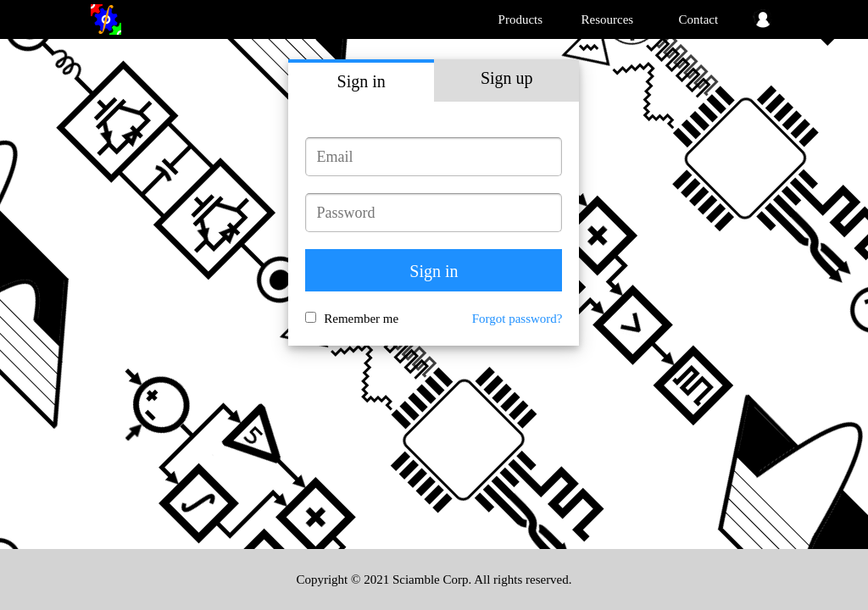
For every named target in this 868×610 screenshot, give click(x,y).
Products (521, 19)
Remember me (361, 319)
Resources (608, 19)
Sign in (362, 81)
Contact (699, 19)
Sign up (507, 78)
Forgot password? (517, 319)
